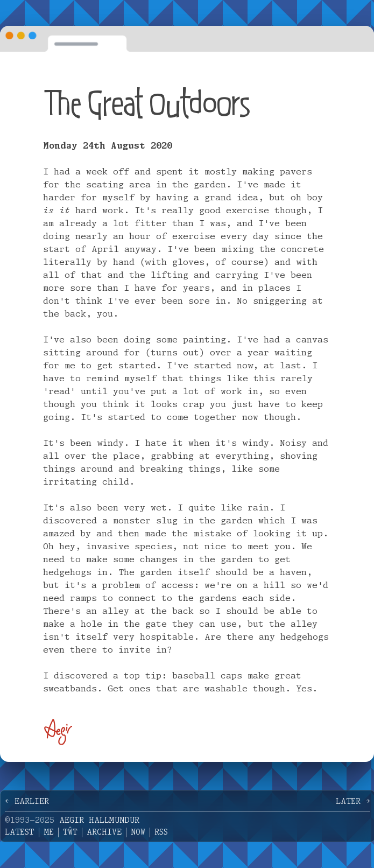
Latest (20, 832)
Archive (104, 832)
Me (49, 832)
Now (138, 832)
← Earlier (27, 802)
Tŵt (70, 832)
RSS (161, 832)
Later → (353, 802)
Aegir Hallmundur (99, 821)
